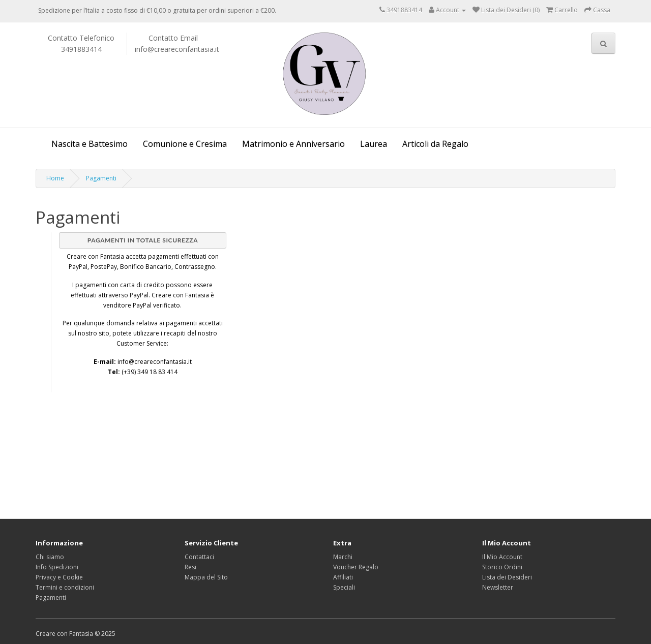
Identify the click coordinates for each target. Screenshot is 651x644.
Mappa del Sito (206, 577)
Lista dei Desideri (507, 577)
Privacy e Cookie (59, 577)
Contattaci (199, 557)
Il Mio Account (502, 557)
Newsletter (498, 587)
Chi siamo (50, 557)
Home (55, 178)
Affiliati (343, 577)
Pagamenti (101, 178)
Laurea (374, 144)
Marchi (343, 557)
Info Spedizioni (57, 567)
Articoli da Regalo (435, 144)
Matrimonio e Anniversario (293, 144)
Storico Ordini (502, 567)
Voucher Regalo (356, 567)
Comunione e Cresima (185, 144)
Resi (190, 567)
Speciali (344, 587)
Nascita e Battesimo (90, 144)
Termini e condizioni (65, 587)
